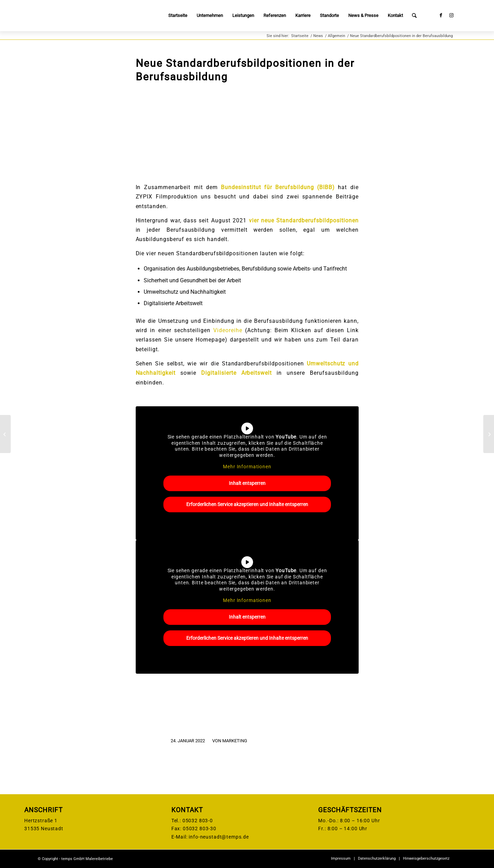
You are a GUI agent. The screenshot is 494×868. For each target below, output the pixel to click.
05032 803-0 (198, 821)
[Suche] (414, 16)
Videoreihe (228, 330)
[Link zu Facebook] (441, 15)
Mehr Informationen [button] (247, 467)
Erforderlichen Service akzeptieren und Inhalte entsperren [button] (247, 504)
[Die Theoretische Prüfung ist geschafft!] (489, 434)
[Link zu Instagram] (451, 15)
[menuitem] (178, 16)
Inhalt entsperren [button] (247, 483)
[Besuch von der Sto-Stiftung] (5, 434)
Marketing (235, 741)
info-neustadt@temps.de (219, 837)
